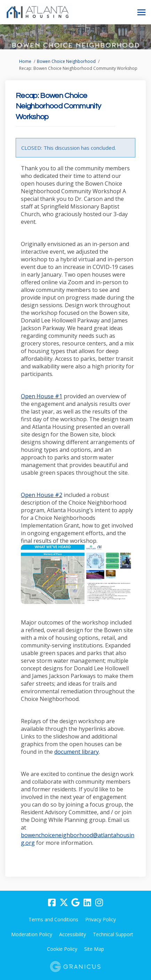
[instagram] (99, 903)
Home (25, 61)
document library (77, 752)
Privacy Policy (101, 919)
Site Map (94, 949)
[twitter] (64, 903)
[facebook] (52, 903)
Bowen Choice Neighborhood (66, 61)
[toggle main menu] (141, 12)
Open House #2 (42, 495)
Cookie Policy (62, 949)
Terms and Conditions (53, 919)
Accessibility (73, 934)
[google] (75, 903)
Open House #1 (42, 396)
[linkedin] (87, 903)
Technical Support (113, 934)
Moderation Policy (32, 934)
